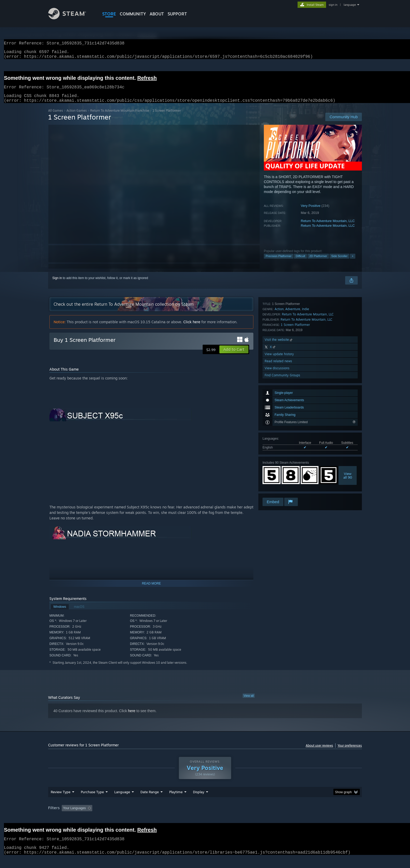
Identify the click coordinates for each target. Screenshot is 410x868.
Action (279, 424)
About (157, 14)
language (350, 5)
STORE (109, 14)
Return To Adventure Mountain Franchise (120, 117)
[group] (205, 818)
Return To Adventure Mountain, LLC (328, 227)
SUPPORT (177, 14)
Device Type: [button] (316, 818)
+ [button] (352, 262)
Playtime (176, 802)
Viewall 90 (348, 394)
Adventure (293, 424)
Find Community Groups (282, 490)
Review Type (61, 802)
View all (249, 702)
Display (199, 802)
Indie (306, 424)
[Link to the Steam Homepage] (71, 18)
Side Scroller (339, 262)
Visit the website (279, 454)
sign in (333, 5)
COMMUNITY (133, 14)
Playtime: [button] (168, 818)
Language (122, 802)
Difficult (300, 262)
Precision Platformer (279, 262)
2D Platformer (318, 262)
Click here (192, 328)
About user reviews (319, 752)
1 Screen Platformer (295, 439)
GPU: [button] (294, 818)
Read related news (278, 476)
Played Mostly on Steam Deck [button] (205, 818)
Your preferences (350, 752)
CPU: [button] (276, 818)
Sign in (57, 284)
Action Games (77, 117)
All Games (56, 117)
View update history (279, 469)
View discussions (277, 483)
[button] (234, 356)
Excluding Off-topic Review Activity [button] (127, 818)
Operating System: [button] (249, 818)
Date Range (150, 802)
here (132, 717)
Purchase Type (92, 802)
